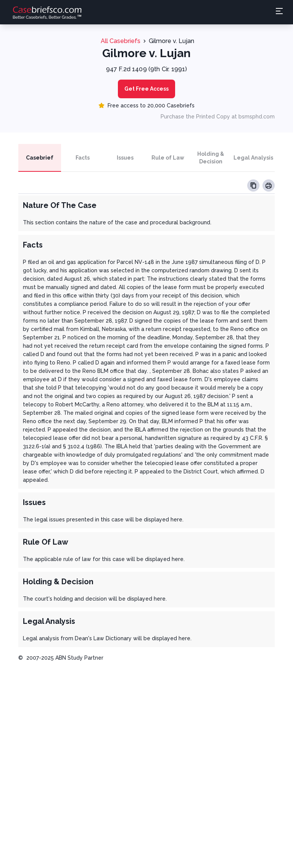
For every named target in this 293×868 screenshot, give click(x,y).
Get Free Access (146, 89)
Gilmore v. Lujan (171, 41)
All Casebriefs (121, 41)
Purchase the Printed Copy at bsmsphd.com (218, 117)
